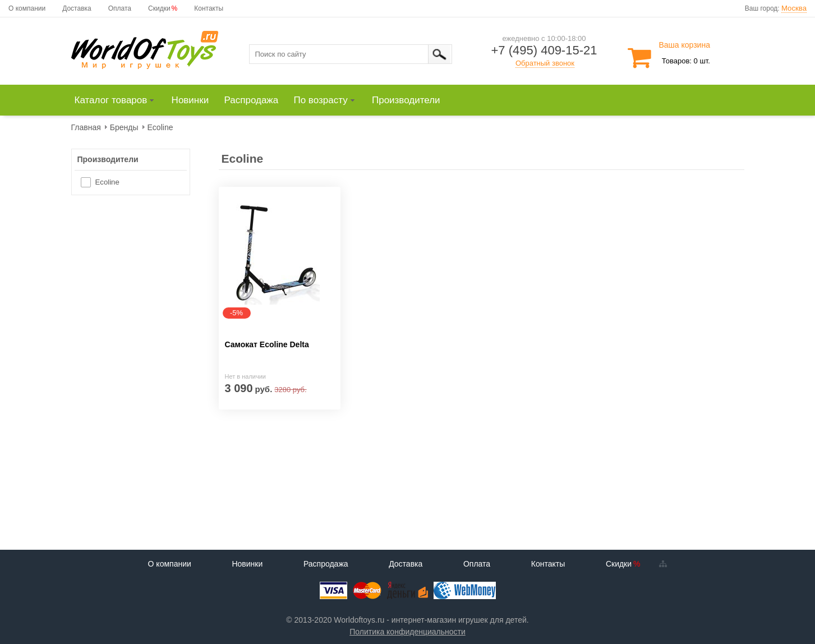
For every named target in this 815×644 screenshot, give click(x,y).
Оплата (120, 8)
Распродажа (326, 564)
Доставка (77, 8)
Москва (794, 8)
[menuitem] (120, 100)
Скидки (159, 8)
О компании (27, 8)
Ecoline (107, 182)
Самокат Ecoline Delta (267, 344)
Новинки (247, 564)
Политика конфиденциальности (408, 632)
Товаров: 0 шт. (686, 61)
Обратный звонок (545, 63)
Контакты (209, 8)
